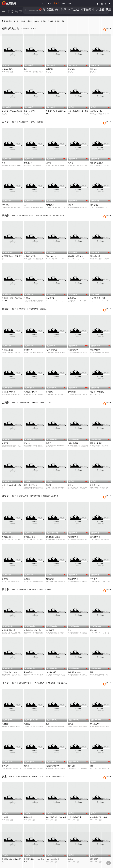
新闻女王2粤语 (29, 523)
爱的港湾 (5, 748)
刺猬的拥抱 (28, 797)
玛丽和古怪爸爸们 (53, 341)
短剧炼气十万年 (38, 759)
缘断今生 (93, 67)
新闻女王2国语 (7, 523)
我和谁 (26, 748)
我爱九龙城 (50, 565)
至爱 (48, 706)
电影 (49, 3)
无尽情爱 (5, 706)
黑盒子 (48, 432)
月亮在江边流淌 (8, 341)
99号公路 (5, 200)
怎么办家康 (33, 576)
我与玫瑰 (71, 67)
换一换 (108, 120)
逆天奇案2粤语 (35, 485)
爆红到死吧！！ (52, 615)
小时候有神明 (51, 657)
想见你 (49, 393)
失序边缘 (27, 292)
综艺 (70, 3)
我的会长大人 (62, 667)
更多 (14, 120)
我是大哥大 (23, 576)
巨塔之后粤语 (73, 565)
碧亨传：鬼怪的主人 (98, 383)
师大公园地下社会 (31, 474)
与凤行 (33, 120)
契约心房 (71, 748)
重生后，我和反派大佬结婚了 (56, 759)
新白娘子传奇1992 (38, 393)
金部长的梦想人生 (8, 383)
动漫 (64, 3)
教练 (70, 615)
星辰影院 (9, 3)
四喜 (4, 158)
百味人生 (27, 432)
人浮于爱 (5, 432)
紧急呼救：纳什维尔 (76, 249)
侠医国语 (27, 565)
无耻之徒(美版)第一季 (26, 211)
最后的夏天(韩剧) (30, 383)
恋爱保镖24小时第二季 (32, 615)
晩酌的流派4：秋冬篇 (10, 657)
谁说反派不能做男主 (23, 759)
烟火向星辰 (50, 200)
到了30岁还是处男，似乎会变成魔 (43, 667)
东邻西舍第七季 (96, 109)
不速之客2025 (51, 249)
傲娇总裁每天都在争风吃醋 (12, 109)
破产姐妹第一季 (59, 211)
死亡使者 (27, 706)
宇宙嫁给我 (28, 341)
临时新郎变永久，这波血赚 (56, 797)
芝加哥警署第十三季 (98, 292)
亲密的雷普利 (73, 341)
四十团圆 (49, 67)
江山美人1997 (95, 474)
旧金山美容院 (73, 432)
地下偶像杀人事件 (75, 657)
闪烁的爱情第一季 (8, 615)
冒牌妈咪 (93, 615)
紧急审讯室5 (29, 657)
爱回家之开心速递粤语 (50, 485)
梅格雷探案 (50, 292)
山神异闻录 (94, 200)
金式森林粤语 (95, 523)
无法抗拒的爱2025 (53, 748)
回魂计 (48, 474)
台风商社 (49, 383)
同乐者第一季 (95, 249)
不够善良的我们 (24, 393)
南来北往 (40, 120)
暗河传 (71, 158)
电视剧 (57, 3)
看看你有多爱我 (96, 432)
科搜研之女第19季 (45, 576)
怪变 (92, 657)
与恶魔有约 (23, 302)
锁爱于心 (93, 748)
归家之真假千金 (30, 109)
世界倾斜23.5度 (24, 667)
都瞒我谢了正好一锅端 (98, 797)
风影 (26, 67)
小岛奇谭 (93, 565)
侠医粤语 (5, 565)
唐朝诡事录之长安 (97, 158)
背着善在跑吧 (33, 302)
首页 (43, 3)
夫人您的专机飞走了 (76, 797)
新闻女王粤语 (23, 485)
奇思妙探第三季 (30, 249)
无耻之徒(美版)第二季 (43, 211)
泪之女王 (43, 302)
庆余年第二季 (23, 120)
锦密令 (71, 200)
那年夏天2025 (95, 706)
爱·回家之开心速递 (53, 523)
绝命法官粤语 (73, 523)
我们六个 (71, 474)
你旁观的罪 (72, 383)
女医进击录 (28, 158)
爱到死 (71, 706)
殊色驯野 (5, 797)
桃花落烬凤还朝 (8, 67)
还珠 (26, 200)
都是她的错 (72, 292)
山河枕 (48, 158)
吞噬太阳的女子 (96, 341)
